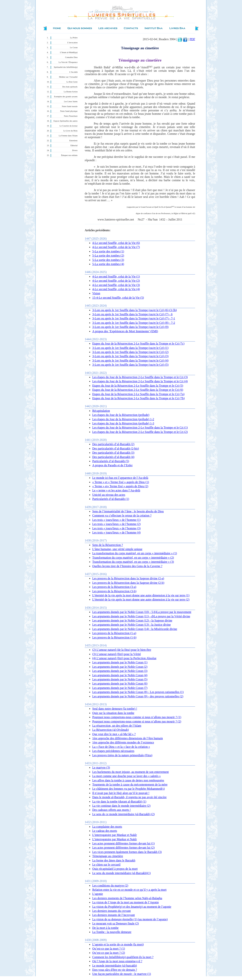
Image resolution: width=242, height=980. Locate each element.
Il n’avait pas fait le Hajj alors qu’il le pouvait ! (121, 793)
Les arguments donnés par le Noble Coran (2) (120, 667)
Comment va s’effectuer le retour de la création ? (122, 515)
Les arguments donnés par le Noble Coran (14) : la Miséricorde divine (135, 629)
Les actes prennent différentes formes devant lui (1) (123, 843)
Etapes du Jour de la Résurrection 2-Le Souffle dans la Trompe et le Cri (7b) (138, 398)
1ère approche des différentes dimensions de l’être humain (128, 738)
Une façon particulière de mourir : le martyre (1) (122, 974)
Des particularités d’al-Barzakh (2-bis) (116, 448)
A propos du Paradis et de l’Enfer (112, 465)
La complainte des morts (107, 827)
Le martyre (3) (101, 768)
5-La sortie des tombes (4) (108, 264)
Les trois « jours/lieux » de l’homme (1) (116, 520)
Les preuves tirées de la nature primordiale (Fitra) (122, 755)
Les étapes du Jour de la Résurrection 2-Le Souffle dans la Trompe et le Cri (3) (140, 377)
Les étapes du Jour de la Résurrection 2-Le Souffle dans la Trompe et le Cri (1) (140, 428)
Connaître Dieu (71, 57)
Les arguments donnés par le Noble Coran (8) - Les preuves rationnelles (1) (138, 692)
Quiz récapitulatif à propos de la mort (115, 869)
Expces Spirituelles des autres (66, 121)
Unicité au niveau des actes (109, 495)
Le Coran (74, 47)
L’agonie (98, 894)
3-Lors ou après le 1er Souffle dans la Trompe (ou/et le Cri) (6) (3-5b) (135, 310)
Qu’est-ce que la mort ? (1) (109, 949)
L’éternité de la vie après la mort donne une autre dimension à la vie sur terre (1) (141, 595)
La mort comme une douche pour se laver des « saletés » (126, 776)
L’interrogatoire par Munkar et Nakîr (115, 835)
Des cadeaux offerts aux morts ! (112, 810)
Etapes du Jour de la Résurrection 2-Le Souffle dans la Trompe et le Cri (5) (138, 386)
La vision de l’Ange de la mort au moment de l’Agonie (126, 902)
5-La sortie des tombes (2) (108, 256)
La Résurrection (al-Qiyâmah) (111, 730)
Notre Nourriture (71, 116)
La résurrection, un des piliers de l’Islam (117, 726)
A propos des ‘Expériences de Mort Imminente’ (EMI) (125, 331)
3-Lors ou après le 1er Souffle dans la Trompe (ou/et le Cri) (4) (130, 360)
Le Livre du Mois (70, 131)
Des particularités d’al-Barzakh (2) (113, 444)
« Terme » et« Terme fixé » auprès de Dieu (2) (120, 486)
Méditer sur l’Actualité (68, 77)
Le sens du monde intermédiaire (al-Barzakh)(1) (121, 873)
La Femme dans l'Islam (68, 136)
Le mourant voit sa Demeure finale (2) (116, 923)
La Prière (74, 38)
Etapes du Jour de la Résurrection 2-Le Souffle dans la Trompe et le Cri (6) (138, 390)
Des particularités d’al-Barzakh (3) (113, 453)
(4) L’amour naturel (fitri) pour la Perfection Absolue (124, 658)
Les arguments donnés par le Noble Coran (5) (120, 679)
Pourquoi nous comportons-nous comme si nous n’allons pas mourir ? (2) (137, 721)
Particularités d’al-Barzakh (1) (111, 499)
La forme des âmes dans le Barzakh (114, 860)
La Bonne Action (71, 92)
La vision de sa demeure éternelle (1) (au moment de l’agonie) (130, 919)
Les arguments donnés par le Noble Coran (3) (120, 671)
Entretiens (73, 141)
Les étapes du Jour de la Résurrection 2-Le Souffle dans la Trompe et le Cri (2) (140, 432)
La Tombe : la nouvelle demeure (112, 932)
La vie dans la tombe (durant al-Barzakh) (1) (119, 802)
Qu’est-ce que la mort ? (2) (109, 953)
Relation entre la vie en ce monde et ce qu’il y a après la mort (129, 890)
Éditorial (74, 145)
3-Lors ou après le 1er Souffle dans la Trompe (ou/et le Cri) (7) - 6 (132, 314)
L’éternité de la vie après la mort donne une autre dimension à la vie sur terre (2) (141, 599)
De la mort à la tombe (105, 928)
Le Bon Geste (72, 82)
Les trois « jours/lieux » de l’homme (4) (116, 532)
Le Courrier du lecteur (69, 126)
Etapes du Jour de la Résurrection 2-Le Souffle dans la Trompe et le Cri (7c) (138, 344)
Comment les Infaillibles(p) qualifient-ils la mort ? (123, 957)
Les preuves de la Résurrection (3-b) (114, 591)
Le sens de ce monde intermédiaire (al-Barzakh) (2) (123, 814)
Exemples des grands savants (66, 97)
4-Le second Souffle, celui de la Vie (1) (116, 276)
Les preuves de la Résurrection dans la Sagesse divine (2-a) (128, 578)
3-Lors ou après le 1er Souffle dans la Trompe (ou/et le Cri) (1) (130, 348)
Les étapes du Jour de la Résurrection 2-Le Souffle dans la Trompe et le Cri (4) (140, 381)
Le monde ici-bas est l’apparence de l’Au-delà (120, 478)
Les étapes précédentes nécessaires (113, 751)
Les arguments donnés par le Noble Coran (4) (120, 675)
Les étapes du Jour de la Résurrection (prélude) (121, 415)
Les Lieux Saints (71, 101)
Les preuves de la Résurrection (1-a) (114, 633)
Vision (96, 293)
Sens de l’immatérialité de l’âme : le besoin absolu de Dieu (128, 511)
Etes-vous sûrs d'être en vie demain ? (115, 970)
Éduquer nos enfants (69, 155)
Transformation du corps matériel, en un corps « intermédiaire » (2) (133, 558)
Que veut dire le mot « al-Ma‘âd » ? (114, 734)
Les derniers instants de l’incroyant (114, 915)
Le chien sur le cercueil (106, 865)
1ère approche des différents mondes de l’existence (123, 742)
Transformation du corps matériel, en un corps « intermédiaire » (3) (133, 562)
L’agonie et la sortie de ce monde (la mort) (118, 944)
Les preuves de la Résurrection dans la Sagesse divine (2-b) (128, 583)
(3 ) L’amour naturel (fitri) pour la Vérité (117, 654)
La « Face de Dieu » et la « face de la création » (121, 747)
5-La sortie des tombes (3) (108, 260)
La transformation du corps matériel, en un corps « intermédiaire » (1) (135, 553)
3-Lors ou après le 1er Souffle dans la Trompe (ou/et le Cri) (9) (130, 327)
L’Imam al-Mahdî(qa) (69, 52)
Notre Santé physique (69, 111)
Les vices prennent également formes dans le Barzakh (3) (127, 852)
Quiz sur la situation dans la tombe (113, 713)
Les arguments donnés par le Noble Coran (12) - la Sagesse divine (132, 620)
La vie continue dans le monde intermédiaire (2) (121, 806)
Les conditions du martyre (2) (110, 886)
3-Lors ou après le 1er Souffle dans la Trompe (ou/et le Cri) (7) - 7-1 (134, 318)
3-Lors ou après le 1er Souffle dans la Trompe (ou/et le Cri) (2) (130, 352)
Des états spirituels (70, 87)
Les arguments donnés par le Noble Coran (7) (120, 688)
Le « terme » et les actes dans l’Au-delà (116, 490)
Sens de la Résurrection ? (108, 545)
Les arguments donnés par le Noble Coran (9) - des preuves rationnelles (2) (138, 696)
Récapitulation (101, 411)
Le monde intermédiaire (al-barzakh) (115, 966)
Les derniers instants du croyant (112, 911)
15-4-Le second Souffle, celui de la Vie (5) (118, 298)
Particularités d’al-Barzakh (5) (111, 461)
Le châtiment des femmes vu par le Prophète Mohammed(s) (128, 789)
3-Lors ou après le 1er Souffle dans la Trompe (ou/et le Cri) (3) (130, 356)
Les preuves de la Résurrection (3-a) (114, 587)
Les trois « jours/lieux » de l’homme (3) (116, 528)
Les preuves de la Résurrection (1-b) (114, 637)
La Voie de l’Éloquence (68, 62)
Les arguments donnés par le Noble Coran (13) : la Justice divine (131, 625)
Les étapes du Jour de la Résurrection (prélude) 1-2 (123, 419)
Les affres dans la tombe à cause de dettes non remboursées (128, 780)
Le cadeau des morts (105, 831)
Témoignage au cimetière (108, 856)
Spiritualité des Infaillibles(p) (66, 67)
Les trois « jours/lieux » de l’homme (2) (116, 524)
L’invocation (72, 43)
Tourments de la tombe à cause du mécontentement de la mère (130, 785)
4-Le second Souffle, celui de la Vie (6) (116, 243)
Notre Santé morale (70, 106)
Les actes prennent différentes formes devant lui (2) (123, 848)
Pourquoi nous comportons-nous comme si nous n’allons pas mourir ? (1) (137, 717)
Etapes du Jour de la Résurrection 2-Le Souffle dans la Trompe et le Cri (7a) (138, 394)
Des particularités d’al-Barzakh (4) (113, 457)
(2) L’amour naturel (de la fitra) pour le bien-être (122, 650)
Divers (75, 150)
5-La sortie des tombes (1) (108, 251)
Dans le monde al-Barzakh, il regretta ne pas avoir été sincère (129, 797)
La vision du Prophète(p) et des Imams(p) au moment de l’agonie (132, 907)
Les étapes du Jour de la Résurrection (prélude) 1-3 (123, 423)
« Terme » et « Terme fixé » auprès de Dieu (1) (121, 482)
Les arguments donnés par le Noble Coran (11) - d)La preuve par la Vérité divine (141, 616)
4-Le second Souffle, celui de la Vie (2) (116, 281)
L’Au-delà (73, 72)
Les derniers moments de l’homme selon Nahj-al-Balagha (127, 898)
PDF (192, 39)
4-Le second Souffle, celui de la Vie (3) (116, 285)
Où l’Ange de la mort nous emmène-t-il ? (117, 961)
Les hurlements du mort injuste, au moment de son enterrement (130, 772)
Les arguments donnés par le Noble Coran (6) (120, 684)
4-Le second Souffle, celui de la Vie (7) (116, 247)
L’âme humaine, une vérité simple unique (117, 549)
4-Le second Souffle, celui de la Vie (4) (116, 289)
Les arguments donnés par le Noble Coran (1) (120, 662)
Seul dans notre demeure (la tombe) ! (115, 709)
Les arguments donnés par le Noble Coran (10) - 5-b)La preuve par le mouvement (142, 612)
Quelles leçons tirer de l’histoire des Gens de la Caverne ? (127, 566)
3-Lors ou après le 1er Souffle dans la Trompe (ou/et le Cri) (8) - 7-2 (134, 323)
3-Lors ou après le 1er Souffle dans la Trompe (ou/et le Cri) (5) (130, 365)
